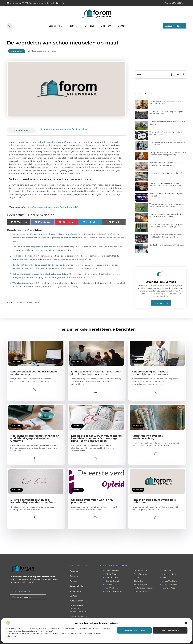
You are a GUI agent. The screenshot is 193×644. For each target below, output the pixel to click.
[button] (186, 623)
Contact (122, 26)
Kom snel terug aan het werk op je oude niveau (154, 501)
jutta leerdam (169, 574)
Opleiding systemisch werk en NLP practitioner (93, 501)
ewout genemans (113, 591)
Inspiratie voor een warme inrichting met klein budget (166, 102)
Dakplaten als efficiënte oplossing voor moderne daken (167, 113)
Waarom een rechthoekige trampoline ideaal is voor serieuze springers (167, 226)
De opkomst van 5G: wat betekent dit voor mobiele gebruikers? (45, 234)
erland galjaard (141, 584)
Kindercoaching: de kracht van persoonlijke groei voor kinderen (152, 373)
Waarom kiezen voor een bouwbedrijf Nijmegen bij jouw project (166, 215)
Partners (73, 26)
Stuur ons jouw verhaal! (161, 282)
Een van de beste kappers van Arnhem (32, 247)
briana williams (141, 571)
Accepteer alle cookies (134, 630)
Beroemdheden (77, 586)
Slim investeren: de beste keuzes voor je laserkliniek (167, 143)
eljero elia (139, 581)
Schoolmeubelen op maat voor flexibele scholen (65, 129)
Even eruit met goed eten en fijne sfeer (167, 173)
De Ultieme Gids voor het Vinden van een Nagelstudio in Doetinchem (166, 236)
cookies (49, 633)
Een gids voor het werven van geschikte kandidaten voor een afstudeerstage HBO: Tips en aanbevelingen (96, 438)
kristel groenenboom (144, 588)
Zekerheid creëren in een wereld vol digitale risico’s (166, 133)
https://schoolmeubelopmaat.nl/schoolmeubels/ (52, 207)
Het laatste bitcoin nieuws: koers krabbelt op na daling (40, 274)
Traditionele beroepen (24, 256)
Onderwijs (17, 51)
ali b (165, 577)
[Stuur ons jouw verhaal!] (161, 273)
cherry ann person (171, 584)
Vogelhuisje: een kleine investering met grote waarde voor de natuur (167, 205)
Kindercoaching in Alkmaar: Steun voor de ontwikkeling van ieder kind (96, 373)
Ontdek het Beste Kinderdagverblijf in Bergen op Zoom (41, 265)
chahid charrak (112, 581)
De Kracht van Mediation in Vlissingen (167, 245)
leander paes (169, 588)
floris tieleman (112, 571)
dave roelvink (140, 574)
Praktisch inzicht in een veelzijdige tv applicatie (166, 195)
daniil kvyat (111, 584)
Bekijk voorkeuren (170, 630)
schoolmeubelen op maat (51, 142)
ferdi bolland (112, 577)
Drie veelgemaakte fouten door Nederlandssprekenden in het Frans (33, 501)
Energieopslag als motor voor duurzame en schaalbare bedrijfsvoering (168, 154)
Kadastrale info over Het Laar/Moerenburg (147, 437)
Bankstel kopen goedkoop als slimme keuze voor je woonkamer (166, 164)
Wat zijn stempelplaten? (25, 283)
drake (137, 577)
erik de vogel (111, 574)
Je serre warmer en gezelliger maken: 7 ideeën (167, 123)
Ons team (106, 26)
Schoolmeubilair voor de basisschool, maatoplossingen (34, 373)
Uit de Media (55, 26)
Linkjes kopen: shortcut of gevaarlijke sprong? (79, 608)
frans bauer (168, 571)
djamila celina (141, 591)
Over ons (89, 26)
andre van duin (170, 581)
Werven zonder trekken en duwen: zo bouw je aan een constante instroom (166, 184)
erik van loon (112, 588)
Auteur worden (76, 601)
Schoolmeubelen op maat (29, 303)
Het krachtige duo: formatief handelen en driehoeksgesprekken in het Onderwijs (35, 438)
